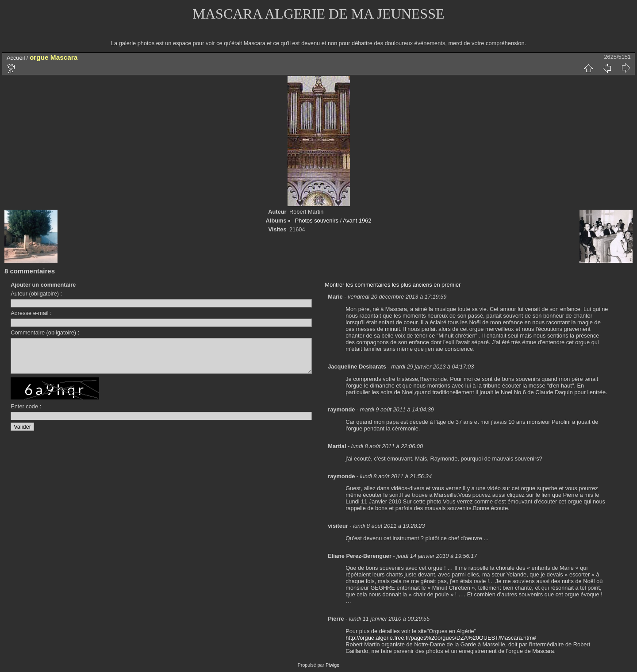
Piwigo (332, 665)
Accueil (16, 58)
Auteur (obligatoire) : (36, 294)
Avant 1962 (357, 221)
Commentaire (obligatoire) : (45, 332)
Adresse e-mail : (31, 313)
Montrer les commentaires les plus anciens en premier (393, 285)
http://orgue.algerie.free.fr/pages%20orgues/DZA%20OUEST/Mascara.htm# (441, 638)
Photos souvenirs (317, 221)
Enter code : (26, 413)
